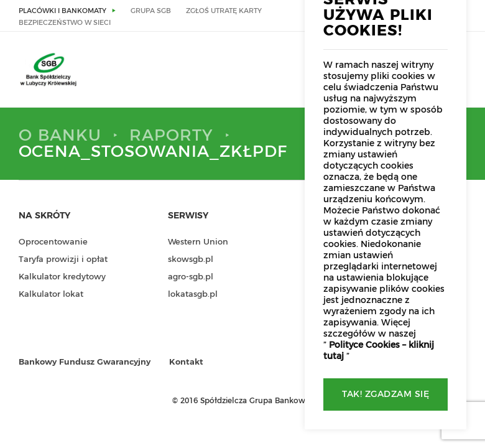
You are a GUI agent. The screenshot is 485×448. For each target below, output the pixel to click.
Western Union (198, 242)
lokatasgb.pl (193, 295)
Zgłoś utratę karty (224, 11)
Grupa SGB (151, 11)
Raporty (171, 136)
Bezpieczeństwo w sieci (65, 23)
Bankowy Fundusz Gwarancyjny (85, 362)
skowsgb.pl (191, 260)
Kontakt (186, 362)
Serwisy (188, 216)
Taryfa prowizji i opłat (63, 260)
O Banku (60, 136)
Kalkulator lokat (51, 295)
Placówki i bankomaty (62, 11)
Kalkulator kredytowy (62, 277)
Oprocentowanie (53, 242)
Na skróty (44, 216)
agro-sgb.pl (191, 277)
